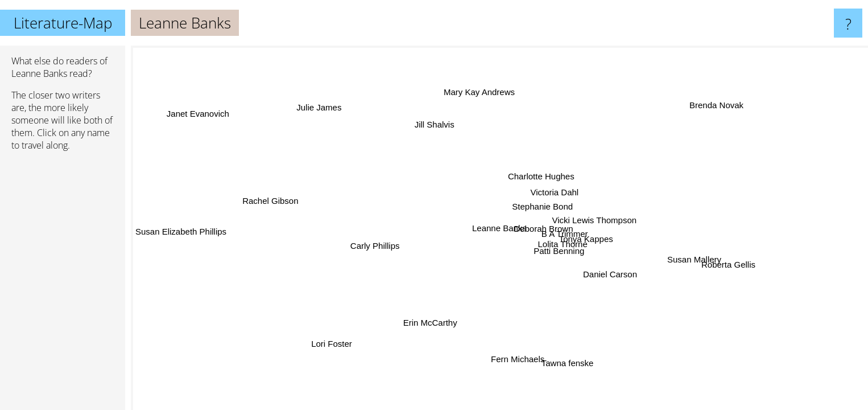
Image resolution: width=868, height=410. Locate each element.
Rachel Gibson (270, 201)
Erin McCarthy (430, 323)
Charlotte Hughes (539, 176)
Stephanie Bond (543, 207)
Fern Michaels (518, 359)
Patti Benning (558, 251)
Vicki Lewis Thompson (594, 220)
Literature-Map (63, 23)
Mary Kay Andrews (479, 92)
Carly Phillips (375, 246)
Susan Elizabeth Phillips (181, 234)
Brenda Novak (718, 106)
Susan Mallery (694, 261)
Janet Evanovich (198, 113)
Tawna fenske (568, 363)
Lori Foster (333, 344)
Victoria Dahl (555, 192)
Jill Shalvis (438, 124)
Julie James (321, 107)
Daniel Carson (609, 274)
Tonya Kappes (586, 239)
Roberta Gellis (728, 265)
